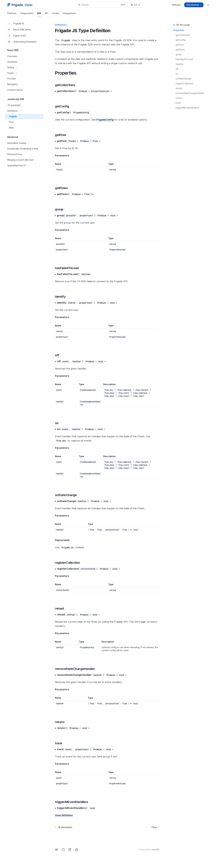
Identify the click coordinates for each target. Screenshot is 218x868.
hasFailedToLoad (184, 59)
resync (179, 98)
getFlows (180, 50)
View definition (64, 815)
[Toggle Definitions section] (24, 111)
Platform (12, 14)
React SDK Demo (19, 30)
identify (179, 64)
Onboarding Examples (22, 42)
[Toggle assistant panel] (135, 5)
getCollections (183, 35)
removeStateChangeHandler (190, 93)
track (178, 103)
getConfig (181, 40)
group (179, 54)
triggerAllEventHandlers (187, 108)
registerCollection (184, 83)
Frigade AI (16, 24)
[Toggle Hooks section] (24, 73)
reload (179, 88)
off (177, 69)
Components (27, 14)
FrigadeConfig (105, 120)
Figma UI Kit (17, 36)
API (46, 14)
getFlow (180, 45)
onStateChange (183, 79)
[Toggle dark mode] (208, 5)
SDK (39, 14)
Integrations (69, 14)
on (177, 74)
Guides (56, 14)
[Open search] (102, 5)
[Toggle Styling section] (24, 67)
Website (176, 5)
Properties (179, 30)
